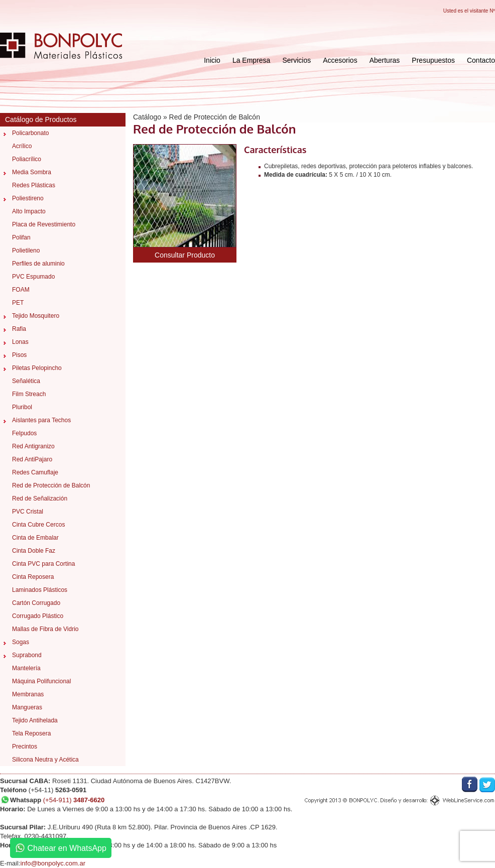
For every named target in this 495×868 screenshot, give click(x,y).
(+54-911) (74, 800)
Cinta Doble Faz (34, 551)
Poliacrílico (27, 159)
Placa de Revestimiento (44, 224)
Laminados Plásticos (40, 590)
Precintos (25, 747)
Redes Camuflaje (35, 472)
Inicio (212, 60)
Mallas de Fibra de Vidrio (45, 629)
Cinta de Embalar (35, 538)
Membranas (28, 694)
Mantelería (26, 668)
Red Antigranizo (33, 446)
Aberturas (385, 60)
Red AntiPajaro (32, 459)
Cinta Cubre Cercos (38, 525)
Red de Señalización (40, 499)
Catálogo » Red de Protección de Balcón (197, 117)
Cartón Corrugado (36, 603)
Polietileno (26, 251)
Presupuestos (433, 60)
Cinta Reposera (33, 577)
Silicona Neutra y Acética (45, 760)
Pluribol (22, 407)
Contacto (481, 60)
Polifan (21, 237)
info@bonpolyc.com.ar (53, 863)
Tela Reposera (31, 733)
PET (18, 303)
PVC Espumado (33, 277)
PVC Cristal (28, 512)
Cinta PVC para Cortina (43, 564)
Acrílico (22, 146)
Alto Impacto (29, 211)
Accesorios (340, 60)
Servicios (296, 60)
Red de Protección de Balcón (51, 485)
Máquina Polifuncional (41, 681)
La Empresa (251, 60)
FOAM (21, 290)
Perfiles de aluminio (38, 264)
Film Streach (29, 394)
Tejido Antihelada (35, 720)
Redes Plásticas (34, 185)
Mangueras (27, 707)
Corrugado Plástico (38, 616)
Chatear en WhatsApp (61, 848)
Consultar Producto (185, 255)
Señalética (26, 381)
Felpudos (24, 433)
